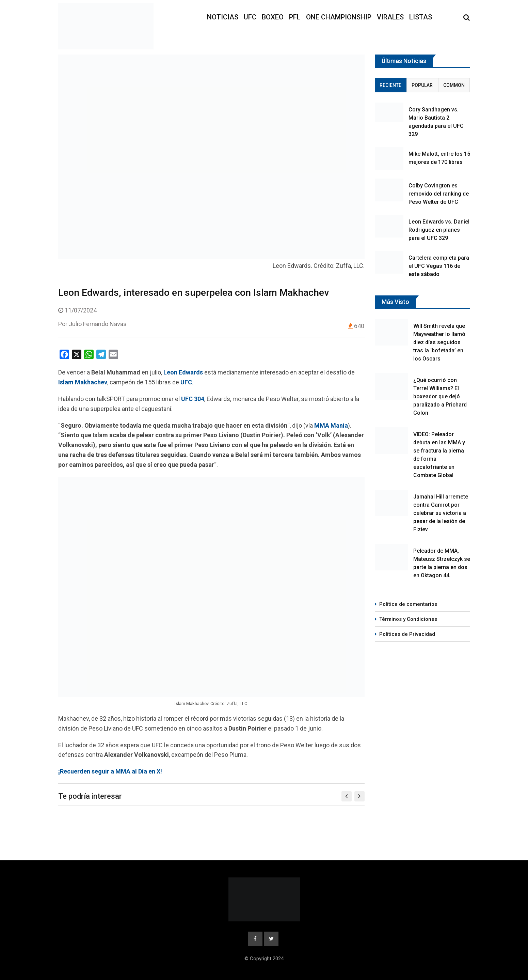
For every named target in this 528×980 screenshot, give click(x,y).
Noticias (223, 17)
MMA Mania (331, 425)
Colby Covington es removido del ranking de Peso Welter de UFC (439, 194)
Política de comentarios (408, 604)
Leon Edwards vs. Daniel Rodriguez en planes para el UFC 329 (439, 230)
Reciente (390, 85)
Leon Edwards (183, 372)
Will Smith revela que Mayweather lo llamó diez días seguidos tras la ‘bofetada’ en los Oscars (439, 342)
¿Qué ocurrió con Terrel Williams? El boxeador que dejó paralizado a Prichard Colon (440, 396)
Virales (390, 17)
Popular (422, 85)
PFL (295, 17)
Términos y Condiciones (408, 619)
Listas (421, 17)
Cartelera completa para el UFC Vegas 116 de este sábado (439, 266)
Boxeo (273, 17)
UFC (250, 17)
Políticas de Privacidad (407, 634)
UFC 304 (193, 399)
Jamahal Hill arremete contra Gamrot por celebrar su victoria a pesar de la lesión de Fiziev (441, 513)
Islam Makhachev (83, 382)
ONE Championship (339, 17)
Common (454, 85)
